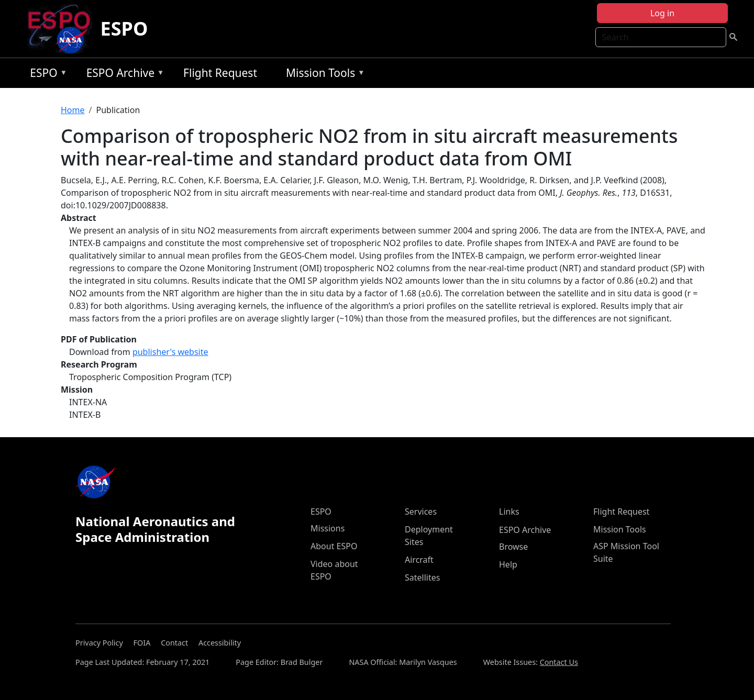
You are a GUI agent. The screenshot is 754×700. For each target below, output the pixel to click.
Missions (328, 528)
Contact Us (559, 662)
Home (73, 110)
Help (508, 564)
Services (421, 512)
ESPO (124, 29)
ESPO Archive (123, 75)
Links (509, 512)
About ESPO (334, 546)
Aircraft (419, 560)
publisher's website (170, 352)
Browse (513, 547)
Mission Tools (323, 75)
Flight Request (220, 73)
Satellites (422, 577)
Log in (662, 13)
